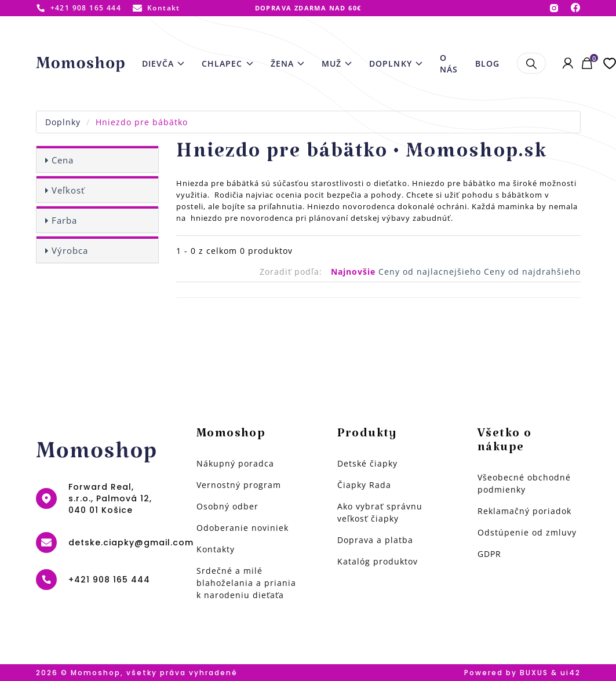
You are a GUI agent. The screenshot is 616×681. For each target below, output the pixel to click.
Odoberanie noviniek (243, 528)
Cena (63, 160)
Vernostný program (239, 485)
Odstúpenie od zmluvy (527, 532)
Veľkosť (68, 190)
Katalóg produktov (378, 561)
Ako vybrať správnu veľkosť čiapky (380, 512)
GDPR (489, 554)
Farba (64, 220)
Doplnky (63, 122)
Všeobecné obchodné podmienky (524, 483)
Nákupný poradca (235, 463)
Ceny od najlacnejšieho (431, 272)
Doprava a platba (375, 540)
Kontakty (216, 549)
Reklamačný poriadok (524, 511)
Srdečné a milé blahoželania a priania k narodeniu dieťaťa (246, 583)
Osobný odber (227, 506)
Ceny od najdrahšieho (532, 272)
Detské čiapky (367, 463)
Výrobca (70, 250)
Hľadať (531, 63)
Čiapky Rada (364, 485)
